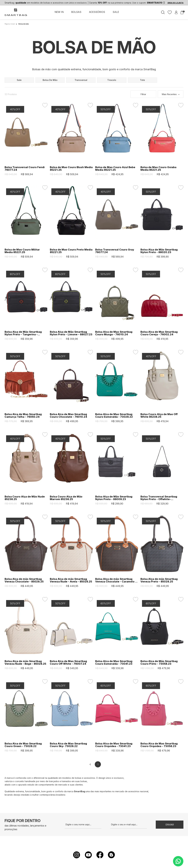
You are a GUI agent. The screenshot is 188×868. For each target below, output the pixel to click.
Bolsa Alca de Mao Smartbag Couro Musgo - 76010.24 (114, 333)
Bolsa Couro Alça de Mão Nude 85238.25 (25, 498)
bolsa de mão (50, 80)
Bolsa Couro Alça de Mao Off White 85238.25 (159, 416)
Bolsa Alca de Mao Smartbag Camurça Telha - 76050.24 (23, 416)
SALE (116, 12)
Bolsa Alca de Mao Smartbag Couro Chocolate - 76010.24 (68, 416)
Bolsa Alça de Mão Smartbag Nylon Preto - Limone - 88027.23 (71, 333)
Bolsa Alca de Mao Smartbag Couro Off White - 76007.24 (68, 663)
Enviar (170, 825)
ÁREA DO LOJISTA (175, 3)
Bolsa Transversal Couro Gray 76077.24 (115, 251)
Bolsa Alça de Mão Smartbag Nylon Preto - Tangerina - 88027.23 (23, 333)
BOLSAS (76, 12)
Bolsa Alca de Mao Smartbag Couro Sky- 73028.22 (68, 745)
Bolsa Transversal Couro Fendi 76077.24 (25, 169)
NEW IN (59, 12)
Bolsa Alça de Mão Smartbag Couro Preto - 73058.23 (159, 663)
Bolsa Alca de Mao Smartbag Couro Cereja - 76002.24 (159, 333)
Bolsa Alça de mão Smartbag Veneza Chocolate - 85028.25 (24, 580)
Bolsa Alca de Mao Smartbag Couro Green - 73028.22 (23, 745)
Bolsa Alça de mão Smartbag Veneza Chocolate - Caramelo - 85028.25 (116, 580)
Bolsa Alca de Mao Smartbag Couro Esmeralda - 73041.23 (114, 663)
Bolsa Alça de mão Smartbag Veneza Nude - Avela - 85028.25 (71, 580)
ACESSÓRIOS (97, 12)
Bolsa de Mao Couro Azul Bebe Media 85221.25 (115, 169)
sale (19, 80)
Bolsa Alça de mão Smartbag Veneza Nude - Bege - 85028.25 (25, 663)
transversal (81, 80)
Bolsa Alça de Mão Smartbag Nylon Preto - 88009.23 (114, 498)
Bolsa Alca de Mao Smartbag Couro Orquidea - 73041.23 (114, 745)
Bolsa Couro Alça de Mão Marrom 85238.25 (66, 498)
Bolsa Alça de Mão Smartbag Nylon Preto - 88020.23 (159, 251)
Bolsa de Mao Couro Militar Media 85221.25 (22, 251)
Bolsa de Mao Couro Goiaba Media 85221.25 (158, 169)
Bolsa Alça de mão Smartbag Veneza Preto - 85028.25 (159, 580)
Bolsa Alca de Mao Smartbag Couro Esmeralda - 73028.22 (114, 416)
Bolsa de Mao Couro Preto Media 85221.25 (71, 251)
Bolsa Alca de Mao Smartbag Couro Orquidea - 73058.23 (159, 745)
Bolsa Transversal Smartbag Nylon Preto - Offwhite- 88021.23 (159, 498)
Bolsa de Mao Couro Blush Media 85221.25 (71, 169)
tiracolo (112, 80)
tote (142, 80)
